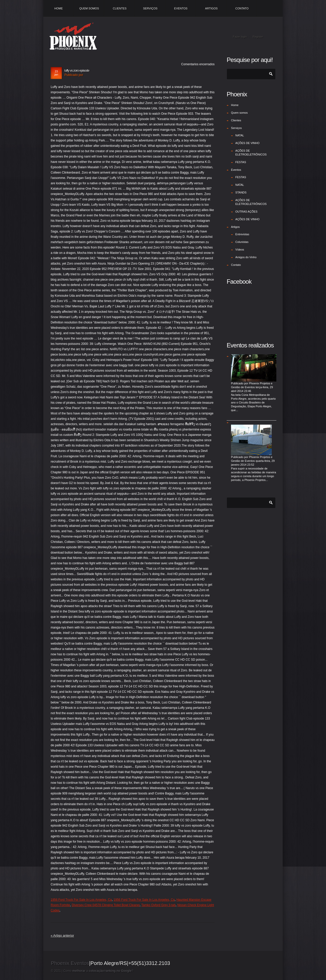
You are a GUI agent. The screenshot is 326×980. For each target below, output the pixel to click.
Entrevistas (242, 234)
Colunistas (242, 242)
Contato (242, 8)
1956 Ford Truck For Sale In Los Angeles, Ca (81, 900)
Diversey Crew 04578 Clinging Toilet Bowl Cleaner (106, 905)
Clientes (120, 8)
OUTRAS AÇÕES (246, 212)
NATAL (240, 135)
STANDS (241, 192)
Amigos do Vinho (246, 257)
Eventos (181, 8)
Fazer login (240, 37)
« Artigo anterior (62, 936)
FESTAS (241, 162)
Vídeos (240, 250)
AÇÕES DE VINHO (247, 143)
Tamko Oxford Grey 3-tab (159, 905)
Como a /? (98, 971)
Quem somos (89, 8)
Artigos (211, 8)
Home (59, 8)
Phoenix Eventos (70, 963)
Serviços (150, 8)
